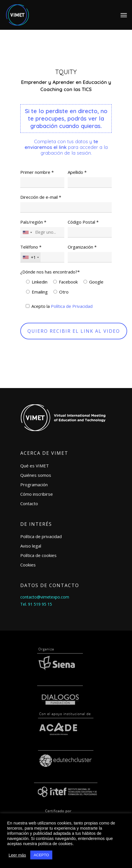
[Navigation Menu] (124, 15)
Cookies (28, 565)
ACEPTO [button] (41, 855)
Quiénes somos (36, 475)
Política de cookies (38, 555)
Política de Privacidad (72, 306)
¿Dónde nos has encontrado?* (50, 272)
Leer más (17, 855)
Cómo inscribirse (37, 494)
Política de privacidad (41, 536)
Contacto (29, 503)
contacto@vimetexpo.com (45, 597)
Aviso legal (31, 546)
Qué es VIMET (35, 466)
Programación (34, 485)
